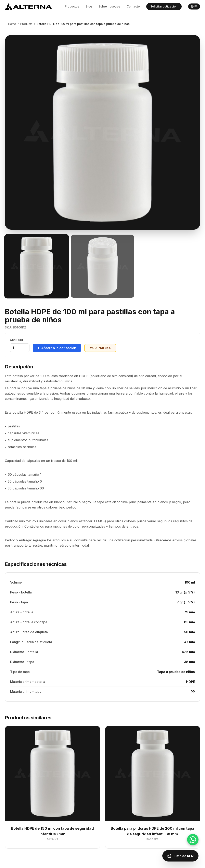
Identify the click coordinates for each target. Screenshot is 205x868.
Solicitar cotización (164, 6)
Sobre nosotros (109, 6)
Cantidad (16, 340)
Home (12, 24)
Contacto (133, 6)
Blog (89, 6)
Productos (72, 6)
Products (26, 24)
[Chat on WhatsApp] (193, 840)
